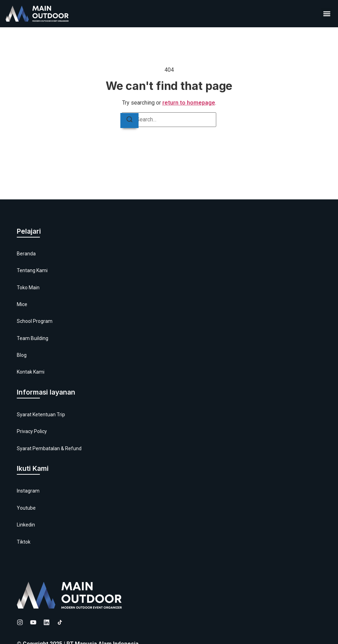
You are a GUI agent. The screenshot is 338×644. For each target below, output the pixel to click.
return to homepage (189, 103)
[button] (327, 14)
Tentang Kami (32, 270)
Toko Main (28, 288)
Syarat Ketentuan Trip (41, 415)
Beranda (26, 254)
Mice (22, 304)
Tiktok (24, 542)
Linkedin (26, 525)
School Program (35, 321)
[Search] (129, 121)
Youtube (26, 508)
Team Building (33, 338)
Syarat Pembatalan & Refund (49, 448)
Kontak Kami (31, 372)
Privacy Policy (32, 431)
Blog (22, 355)
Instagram (28, 491)
